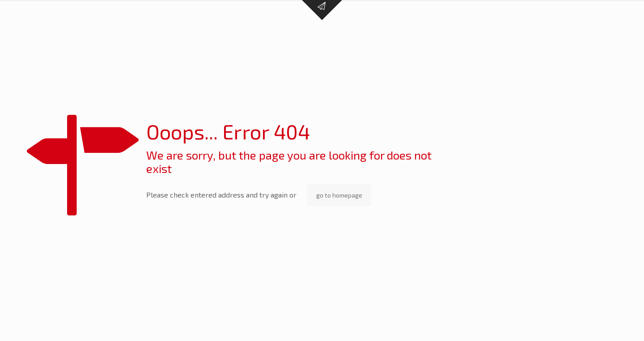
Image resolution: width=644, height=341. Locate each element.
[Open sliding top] (322, 10)
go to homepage (339, 195)
